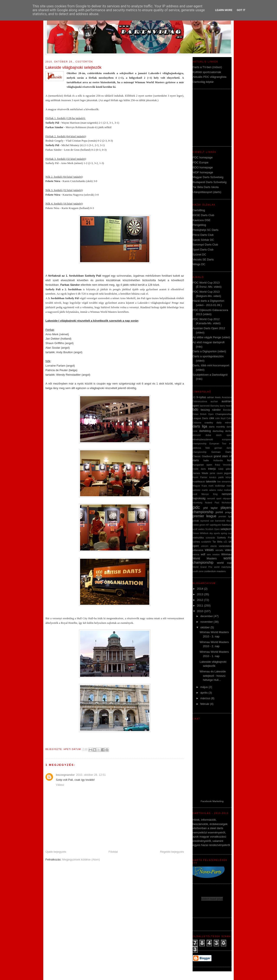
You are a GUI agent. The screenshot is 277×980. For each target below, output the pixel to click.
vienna (196, 555)
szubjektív (206, 542)
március (206, 698)
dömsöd (197, 435)
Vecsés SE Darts (203, 259)
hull (229, 460)
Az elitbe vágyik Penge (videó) (212, 337)
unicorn (205, 546)
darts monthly (217, 427)
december (207, 616)
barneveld (205, 406)
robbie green (199, 525)
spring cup (226, 533)
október (205, 627)
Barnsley (215, 406)
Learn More (224, 10)
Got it (241, 10)
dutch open (224, 435)
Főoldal (113, 852)
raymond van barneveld (213, 521)
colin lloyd (220, 418)
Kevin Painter (200, 477)
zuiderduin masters (215, 571)
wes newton (213, 555)
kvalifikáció (199, 481)
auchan (214, 401)
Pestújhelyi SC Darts (205, 230)
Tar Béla (217, 542)
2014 (201, 589)
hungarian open (202, 465)
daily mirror (224, 422)
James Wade (200, 473)
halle (206, 460)
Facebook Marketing (212, 801)
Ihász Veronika (223, 465)
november (207, 622)
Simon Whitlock (201, 533)
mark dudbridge (217, 486)
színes (196, 542)
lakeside (211, 481)
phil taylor (211, 508)
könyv (229, 477)
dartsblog (205, 431)
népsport (227, 499)
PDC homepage (203, 157)
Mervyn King (209, 494)
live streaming (224, 482)
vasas (209, 550)
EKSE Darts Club (203, 215)
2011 (201, 606)
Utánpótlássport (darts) (207, 192)
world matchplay (223, 567)
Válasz (60, 785)
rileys (229, 521)
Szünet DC (199, 255)
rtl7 (207, 525)
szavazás (210, 538)
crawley (209, 422)
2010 (201, 611)
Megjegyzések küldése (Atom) (81, 859)
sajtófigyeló (215, 525)
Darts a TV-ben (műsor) (207, 67)
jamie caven (216, 473)
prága (228, 512)
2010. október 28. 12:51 (91, 775)
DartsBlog (199, 210)
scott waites (199, 529)
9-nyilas (201, 397)
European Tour (218, 444)
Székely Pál (224, 537)
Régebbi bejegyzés (172, 852)
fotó (208, 448)
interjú (212, 469)
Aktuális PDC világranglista (209, 77)
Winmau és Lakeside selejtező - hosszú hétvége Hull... (213, 676)
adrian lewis (214, 397)
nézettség (197, 503)
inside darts (199, 469)
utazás (213, 546)
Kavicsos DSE (201, 220)
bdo (195, 409)
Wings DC (199, 264)
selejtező (226, 529)
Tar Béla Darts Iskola (206, 187)
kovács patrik (217, 477)
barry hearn (226, 406)
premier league (205, 516)
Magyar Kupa (200, 486)
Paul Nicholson (223, 503)
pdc (196, 507)
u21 (225, 542)
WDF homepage (203, 172)
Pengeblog (199, 225)
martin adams (209, 490)
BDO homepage (203, 167)
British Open (207, 414)
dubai (208, 435)
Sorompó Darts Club (205, 245)
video (228, 550)
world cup (224, 563)
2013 (201, 594)
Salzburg (227, 525)
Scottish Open (213, 529)
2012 (201, 600)
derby (228, 431)
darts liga (200, 426)
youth (195, 571)
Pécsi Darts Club (203, 235)
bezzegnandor (65, 775)
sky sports (215, 533)
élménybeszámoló (203, 439)
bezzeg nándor (211, 410)
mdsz (220, 490)
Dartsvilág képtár (203, 82)
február (205, 704)
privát (196, 521)
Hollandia (218, 460)
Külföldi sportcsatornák (207, 72)
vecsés (219, 550)
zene (201, 571)
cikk (212, 418)
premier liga (225, 516)
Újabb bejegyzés (56, 852)
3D (194, 397)
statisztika (198, 537)
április (205, 693)
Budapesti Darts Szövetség (210, 182)
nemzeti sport (214, 499)
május (205, 687)
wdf (203, 554)
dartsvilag (218, 431)
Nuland (209, 503)
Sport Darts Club (203, 250)
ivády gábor (225, 469)
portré (219, 512)
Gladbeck (207, 456)
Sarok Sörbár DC (203, 240)
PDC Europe (201, 162)
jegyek (228, 473)
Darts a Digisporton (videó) (209, 351)
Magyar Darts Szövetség (208, 177)
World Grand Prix (202, 567)
